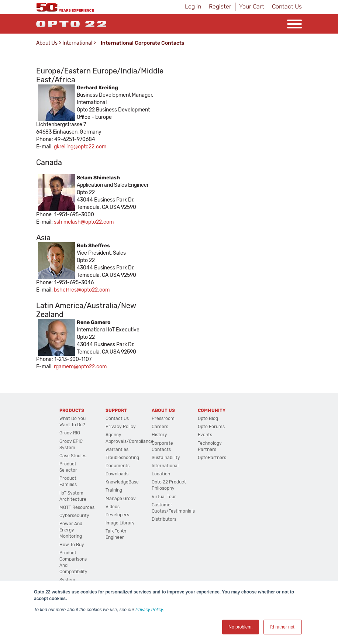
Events (205, 435)
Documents (118, 466)
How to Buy (72, 545)
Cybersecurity (74, 516)
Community (212, 410)
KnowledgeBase (122, 482)
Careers (160, 427)
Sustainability (166, 458)
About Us (47, 43)
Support (116, 410)
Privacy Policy (149, 610)
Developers (117, 515)
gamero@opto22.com (81, 367)
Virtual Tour (164, 497)
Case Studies (73, 456)
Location (161, 474)
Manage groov (121, 499)
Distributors (164, 519)
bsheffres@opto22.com (82, 290)
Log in (193, 6)
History (159, 435)
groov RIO (70, 433)
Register (220, 6)
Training (114, 490)
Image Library (120, 523)
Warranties (117, 450)
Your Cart (252, 6)
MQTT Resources (77, 507)
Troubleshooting (122, 458)
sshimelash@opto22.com (84, 222)
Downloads (117, 474)
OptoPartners (212, 458)
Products (72, 410)
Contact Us (287, 6)
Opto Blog (208, 419)
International (77, 43)
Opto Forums (211, 427)
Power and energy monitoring (71, 530)
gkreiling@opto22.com (80, 147)
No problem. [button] (240, 627)
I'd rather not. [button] (283, 627)
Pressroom (163, 419)
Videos (113, 507)
